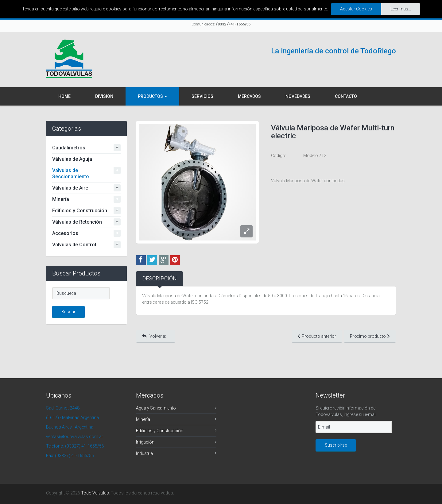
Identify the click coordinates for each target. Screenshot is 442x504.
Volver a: (154, 336)
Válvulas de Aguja (72, 159)
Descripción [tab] (159, 278)
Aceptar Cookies (356, 9)
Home (64, 96)
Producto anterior (317, 336)
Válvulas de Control (74, 245)
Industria (144, 453)
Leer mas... (401, 9)
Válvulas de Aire (70, 188)
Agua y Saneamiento (156, 408)
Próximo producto (370, 336)
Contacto (346, 96)
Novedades (298, 96)
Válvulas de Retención (77, 222)
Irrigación (145, 442)
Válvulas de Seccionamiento (71, 173)
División (104, 96)
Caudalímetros (69, 148)
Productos (152, 96)
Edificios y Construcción (80, 211)
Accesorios (65, 233)
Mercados (249, 96)
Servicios (202, 96)
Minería (61, 199)
